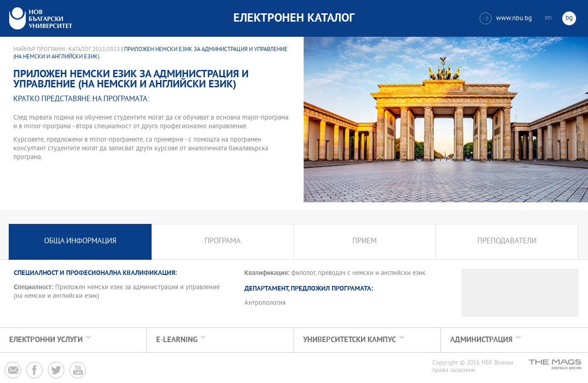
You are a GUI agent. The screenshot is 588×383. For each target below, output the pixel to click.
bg (569, 18)
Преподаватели (507, 242)
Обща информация (80, 242)
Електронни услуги (46, 340)
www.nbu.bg (506, 18)
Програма (223, 242)
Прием (365, 242)
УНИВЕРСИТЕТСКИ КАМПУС (350, 340)
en (548, 18)
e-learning (177, 340)
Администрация (481, 340)
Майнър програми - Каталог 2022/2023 (67, 50)
